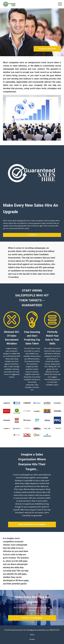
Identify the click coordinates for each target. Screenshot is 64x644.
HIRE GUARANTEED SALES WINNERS (32, 524)
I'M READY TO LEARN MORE (32, 618)
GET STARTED (32, 235)
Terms (32, 635)
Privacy (32, 639)
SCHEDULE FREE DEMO (47, 49)
